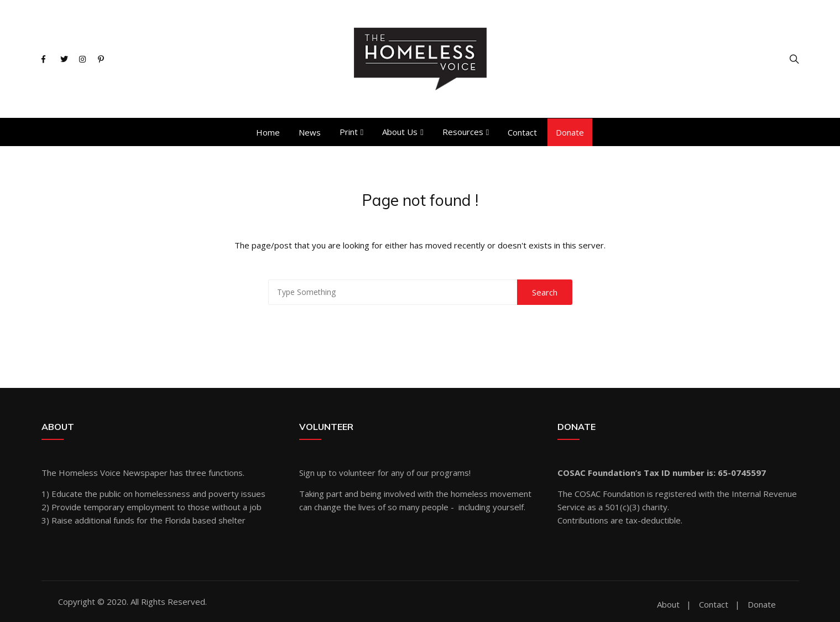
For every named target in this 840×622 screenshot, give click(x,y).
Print (349, 132)
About (668, 605)
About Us (400, 132)
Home (268, 132)
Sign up (313, 473)
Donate (570, 132)
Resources (463, 132)
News (310, 132)
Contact (522, 132)
